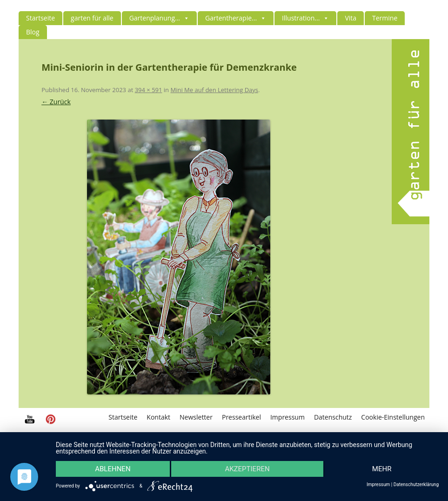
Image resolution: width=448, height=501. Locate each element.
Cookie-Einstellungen (393, 417)
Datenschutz (333, 417)
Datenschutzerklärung (416, 485)
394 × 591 (149, 90)
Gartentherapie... (236, 18)
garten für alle (92, 18)
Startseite (40, 18)
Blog (33, 32)
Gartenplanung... (159, 18)
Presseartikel (241, 417)
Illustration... (305, 18)
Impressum (288, 417)
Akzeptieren (247, 469)
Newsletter (196, 417)
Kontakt (158, 417)
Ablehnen (113, 469)
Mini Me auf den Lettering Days (214, 90)
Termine (385, 18)
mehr (382, 469)
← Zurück (56, 102)
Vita (351, 18)
